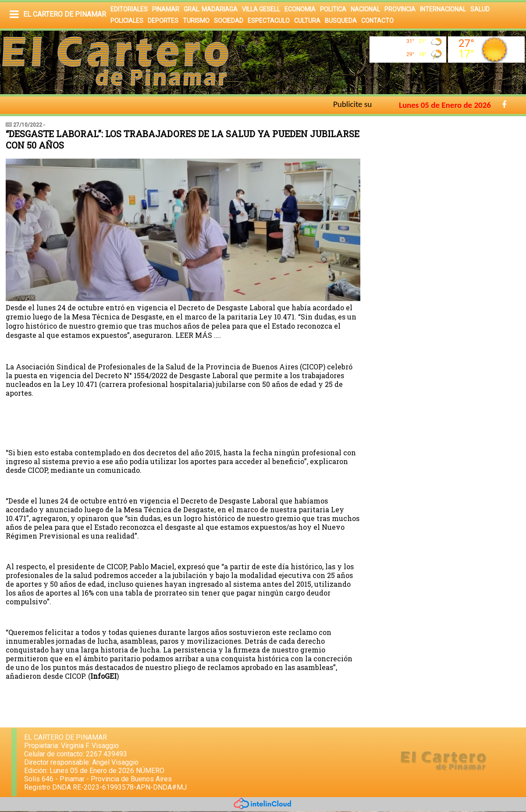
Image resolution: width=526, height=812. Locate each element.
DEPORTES (163, 21)
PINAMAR (166, 9)
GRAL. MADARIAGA (211, 9)
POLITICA (333, 9)
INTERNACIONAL (443, 9)
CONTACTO (377, 21)
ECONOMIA (300, 9)
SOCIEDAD (229, 21)
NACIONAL (365, 9)
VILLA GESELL (261, 9)
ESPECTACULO (269, 21)
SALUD (480, 9)
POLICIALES (127, 21)
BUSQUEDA (341, 21)
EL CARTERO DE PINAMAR (65, 14)
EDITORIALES (129, 9)
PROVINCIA (400, 9)
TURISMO (196, 21)
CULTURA (307, 21)
